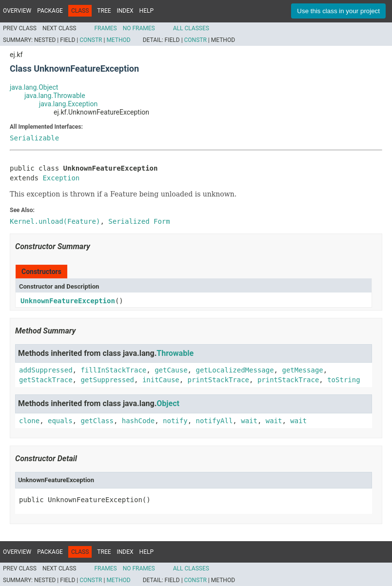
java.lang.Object (34, 87)
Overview (17, 11)
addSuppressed (46, 370)
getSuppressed (107, 380)
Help (147, 11)
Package (50, 11)
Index (125, 11)
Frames (105, 28)
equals (60, 421)
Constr (91, 40)
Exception (61, 178)
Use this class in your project (338, 11)
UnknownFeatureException (68, 301)
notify (175, 421)
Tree (104, 11)
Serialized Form (139, 221)
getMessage (302, 370)
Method (118, 40)
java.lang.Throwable (55, 96)
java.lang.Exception (68, 104)
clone (29, 421)
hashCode (138, 421)
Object (168, 403)
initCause (161, 380)
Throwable (175, 353)
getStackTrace (46, 380)
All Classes (191, 28)
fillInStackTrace (113, 370)
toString (343, 380)
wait (249, 421)
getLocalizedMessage (235, 370)
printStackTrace (218, 380)
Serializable (34, 138)
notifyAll (214, 421)
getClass (97, 421)
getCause (171, 370)
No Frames (139, 28)
